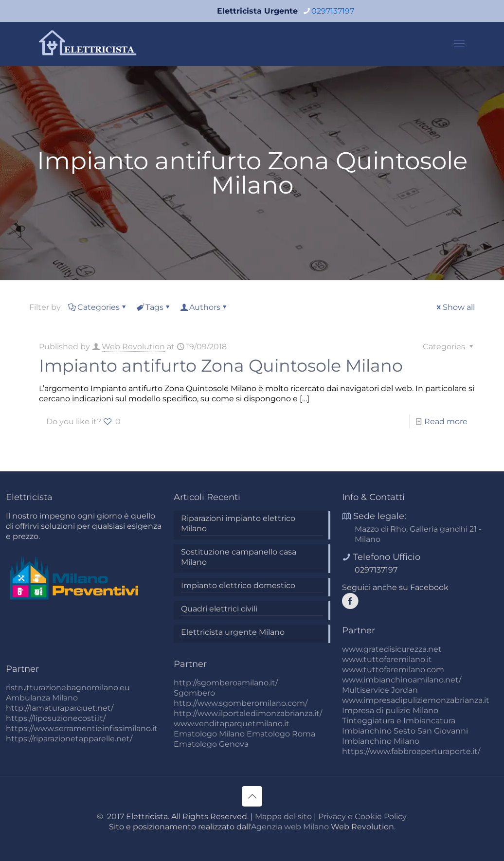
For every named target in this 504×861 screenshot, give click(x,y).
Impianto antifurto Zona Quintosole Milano (221, 366)
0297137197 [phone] (333, 11)
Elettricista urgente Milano (233, 632)
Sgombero (194, 693)
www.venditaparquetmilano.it (232, 724)
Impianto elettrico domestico (238, 585)
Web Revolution (133, 347)
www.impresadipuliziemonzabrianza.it (416, 700)
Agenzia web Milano (290, 827)
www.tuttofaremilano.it (387, 659)
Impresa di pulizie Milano (390, 710)
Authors (204, 307)
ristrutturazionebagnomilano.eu (68, 688)
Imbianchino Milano (381, 741)
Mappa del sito (283, 816)
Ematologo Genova (211, 744)
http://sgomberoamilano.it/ (226, 683)
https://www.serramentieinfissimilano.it (82, 728)
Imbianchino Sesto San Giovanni (405, 731)
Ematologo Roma (281, 734)
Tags (154, 307)
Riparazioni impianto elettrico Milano (238, 523)
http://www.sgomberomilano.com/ (241, 703)
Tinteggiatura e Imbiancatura (399, 721)
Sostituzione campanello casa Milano (239, 557)
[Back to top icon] (252, 796)
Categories (98, 307)
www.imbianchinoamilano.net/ (402, 680)
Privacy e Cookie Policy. (363, 816)
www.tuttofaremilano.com (393, 670)
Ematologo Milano (209, 734)
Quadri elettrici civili (219, 609)
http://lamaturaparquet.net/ (60, 708)
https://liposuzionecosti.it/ (56, 718)
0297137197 (376, 570)
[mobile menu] (459, 44)
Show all (455, 307)
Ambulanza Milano (42, 698)
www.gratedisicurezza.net (392, 649)
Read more (446, 422)
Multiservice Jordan (380, 690)
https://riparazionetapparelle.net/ (69, 739)
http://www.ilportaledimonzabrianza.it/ (248, 713)
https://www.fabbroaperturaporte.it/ (411, 751)
